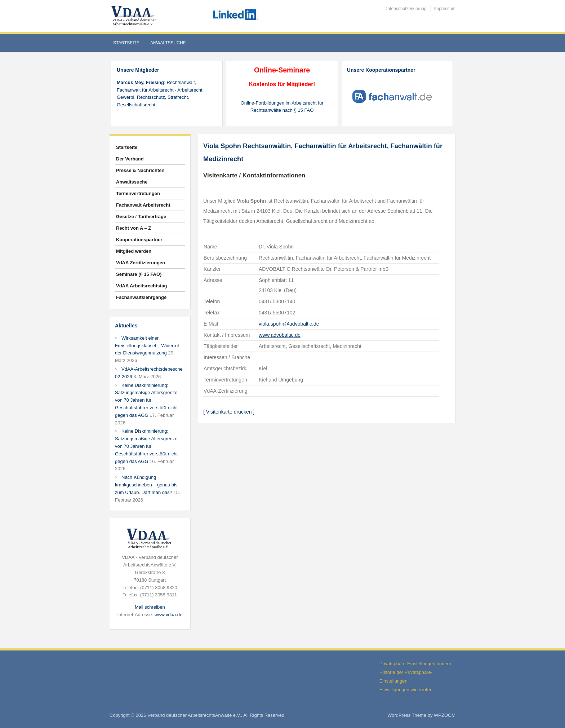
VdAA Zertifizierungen (141, 263)
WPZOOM (445, 715)
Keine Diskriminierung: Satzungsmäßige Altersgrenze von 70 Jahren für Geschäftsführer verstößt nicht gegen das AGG (146, 400)
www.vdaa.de (168, 615)
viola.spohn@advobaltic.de (289, 324)
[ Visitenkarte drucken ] (229, 412)
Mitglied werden (134, 251)
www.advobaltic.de (280, 335)
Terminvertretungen (138, 193)
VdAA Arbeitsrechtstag (141, 286)
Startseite (126, 43)
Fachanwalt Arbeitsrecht (143, 205)
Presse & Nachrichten (140, 170)
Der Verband (130, 159)
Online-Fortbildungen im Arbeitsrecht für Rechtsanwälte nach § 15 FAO (282, 107)
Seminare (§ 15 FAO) (139, 274)
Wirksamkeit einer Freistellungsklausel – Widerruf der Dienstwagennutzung (147, 346)
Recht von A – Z (134, 228)
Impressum (445, 9)
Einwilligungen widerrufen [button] (406, 690)
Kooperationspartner (139, 240)
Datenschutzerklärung (406, 9)
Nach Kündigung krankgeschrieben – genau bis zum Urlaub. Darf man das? (146, 485)
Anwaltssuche (168, 43)
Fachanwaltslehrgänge (141, 297)
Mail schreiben (150, 607)
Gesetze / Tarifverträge (141, 217)
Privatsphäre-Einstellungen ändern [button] (415, 664)
